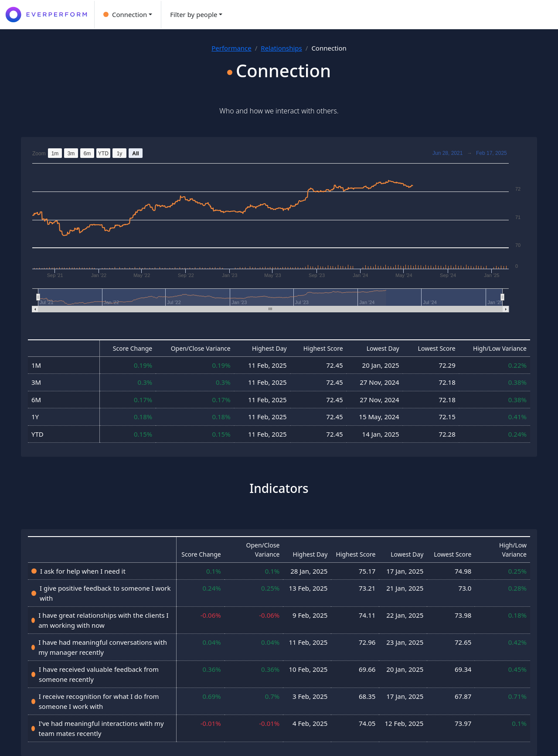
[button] (128, 15)
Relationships (281, 48)
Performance (231, 48)
